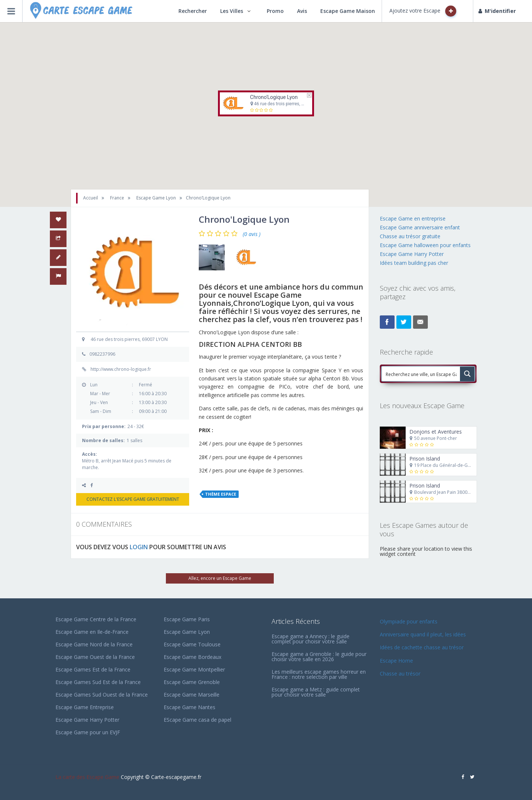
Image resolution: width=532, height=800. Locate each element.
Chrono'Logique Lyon (274, 97)
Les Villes (232, 11)
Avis (302, 11)
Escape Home (396, 661)
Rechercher (193, 11)
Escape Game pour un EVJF (88, 732)
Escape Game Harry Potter (412, 254)
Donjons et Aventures (436, 432)
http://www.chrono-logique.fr (121, 369)
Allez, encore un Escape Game (220, 578)
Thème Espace (221, 494)
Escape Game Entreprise (85, 707)
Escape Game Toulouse (192, 644)
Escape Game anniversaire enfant (420, 227)
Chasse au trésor (401, 673)
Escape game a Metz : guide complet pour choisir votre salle (316, 692)
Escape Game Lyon (187, 632)
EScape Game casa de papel (197, 720)
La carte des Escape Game (87, 777)
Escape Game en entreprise (413, 218)
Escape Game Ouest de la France (95, 657)
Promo (275, 11)
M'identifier (497, 11)
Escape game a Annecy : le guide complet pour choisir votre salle (311, 639)
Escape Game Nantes (190, 707)
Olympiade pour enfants (409, 621)
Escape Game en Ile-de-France (92, 632)
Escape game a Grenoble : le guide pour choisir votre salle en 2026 (319, 657)
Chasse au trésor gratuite (411, 236)
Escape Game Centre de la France (96, 619)
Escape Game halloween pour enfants (425, 245)
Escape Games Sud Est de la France (98, 682)
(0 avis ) (252, 234)
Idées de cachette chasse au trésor (422, 647)
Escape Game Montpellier (194, 669)
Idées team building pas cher (414, 263)
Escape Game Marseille (192, 695)
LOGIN (139, 547)
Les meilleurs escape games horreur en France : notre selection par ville (319, 674)
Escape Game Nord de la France (94, 644)
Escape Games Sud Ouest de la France (102, 695)
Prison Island (425, 459)
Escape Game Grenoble (192, 682)
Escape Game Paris (187, 619)
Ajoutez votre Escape (423, 11)
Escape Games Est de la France (93, 669)
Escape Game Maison (348, 11)
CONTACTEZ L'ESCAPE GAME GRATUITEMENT (133, 499)
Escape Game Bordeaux (192, 657)
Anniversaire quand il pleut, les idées (423, 634)
